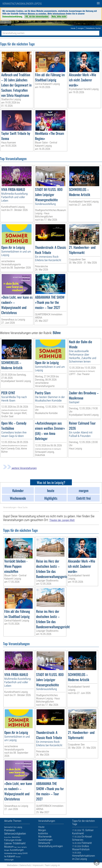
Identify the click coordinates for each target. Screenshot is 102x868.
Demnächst (8, 827)
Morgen (7, 850)
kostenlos (43, 833)
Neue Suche (23, 507)
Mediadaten (12, 865)
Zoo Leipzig (18, 827)
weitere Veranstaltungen (20, 468)
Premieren (10, 830)
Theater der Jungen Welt (62, 520)
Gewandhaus (16, 837)
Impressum (38, 865)
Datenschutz (25, 865)
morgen (81, 28)
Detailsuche (44, 843)
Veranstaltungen (10, 507)
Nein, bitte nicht (59, 17)
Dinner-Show (8, 837)
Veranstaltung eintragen (51, 846)
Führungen (9, 840)
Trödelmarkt (19, 843)
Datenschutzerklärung (12, 17)
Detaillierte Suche (93, 28)
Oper (15, 847)
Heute (19, 847)
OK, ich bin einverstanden (37, 17)
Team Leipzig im (52, 865)
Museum (9, 847)
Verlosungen (9, 860)
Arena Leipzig (17, 853)
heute (73, 28)
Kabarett (11, 856)
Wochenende (8, 853)
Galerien (8, 843)
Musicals (18, 857)
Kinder (18, 840)
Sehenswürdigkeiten (15, 834)
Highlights (24, 847)
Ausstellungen (17, 850)
